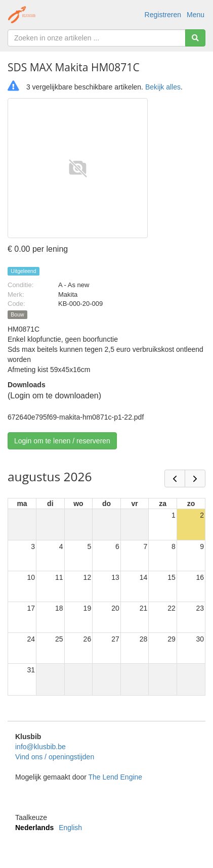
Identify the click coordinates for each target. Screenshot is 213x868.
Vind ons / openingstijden (55, 757)
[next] (195, 478)
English (70, 828)
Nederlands (34, 828)
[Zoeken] (195, 38)
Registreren (163, 15)
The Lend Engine (115, 777)
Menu (196, 15)
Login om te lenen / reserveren (62, 441)
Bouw (17, 314)
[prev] (175, 478)
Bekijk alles (163, 87)
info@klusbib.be (40, 747)
